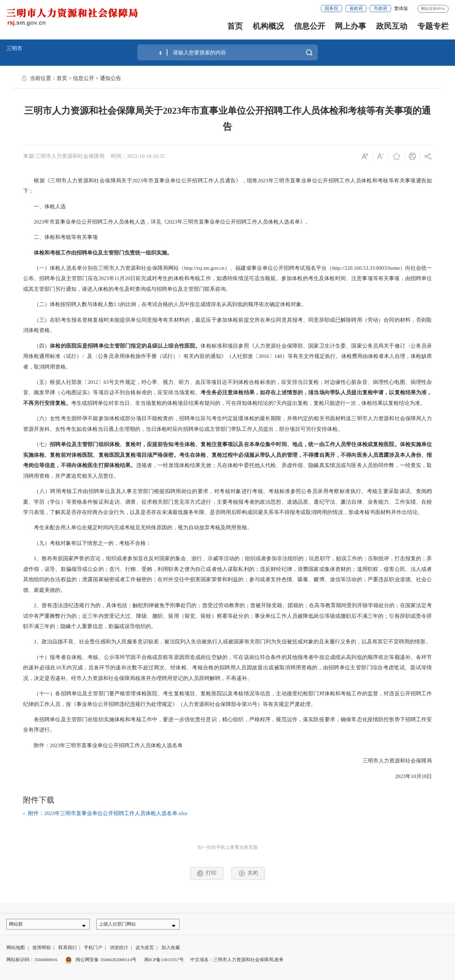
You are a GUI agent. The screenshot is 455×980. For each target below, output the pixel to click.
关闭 (248, 873)
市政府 (381, 8)
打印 (207, 873)
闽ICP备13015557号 (164, 962)
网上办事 (350, 26)
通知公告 (111, 78)
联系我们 (68, 951)
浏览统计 (119, 951)
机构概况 (268, 26)
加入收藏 (171, 951)
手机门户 (93, 951)
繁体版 (401, 8)
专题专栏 (433, 26)
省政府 (356, 8)
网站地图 (16, 951)
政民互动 (392, 26)
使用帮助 (42, 951)
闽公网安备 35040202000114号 (101, 962)
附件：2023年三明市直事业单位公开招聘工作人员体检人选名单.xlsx (108, 813)
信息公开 (310, 26)
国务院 (331, 8)
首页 (235, 26)
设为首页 (145, 951)
